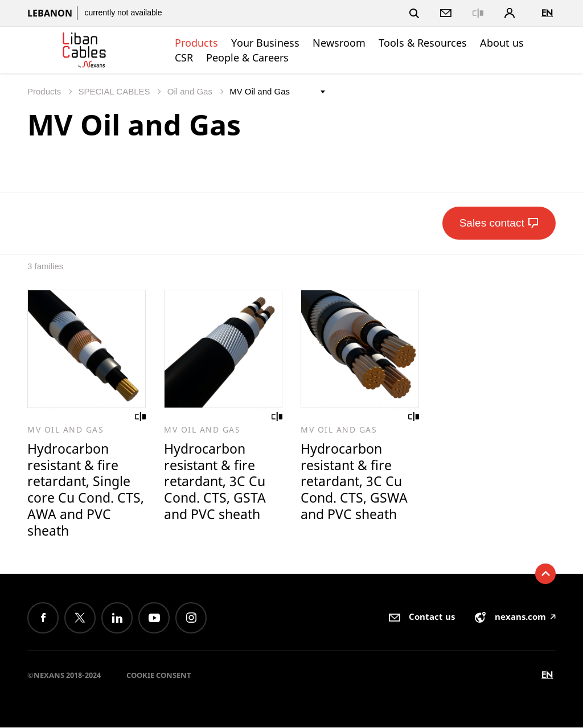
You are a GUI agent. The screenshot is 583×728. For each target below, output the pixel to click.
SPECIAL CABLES (115, 91)
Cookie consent (159, 676)
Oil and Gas (191, 91)
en (547, 13)
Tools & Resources (423, 43)
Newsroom (339, 43)
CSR (184, 57)
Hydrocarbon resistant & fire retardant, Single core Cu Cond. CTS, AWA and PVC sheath (86, 490)
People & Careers (247, 57)
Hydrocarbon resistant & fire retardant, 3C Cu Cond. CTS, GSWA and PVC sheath (354, 482)
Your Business (265, 43)
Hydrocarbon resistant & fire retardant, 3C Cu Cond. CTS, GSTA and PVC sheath (215, 482)
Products (196, 43)
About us (502, 43)
